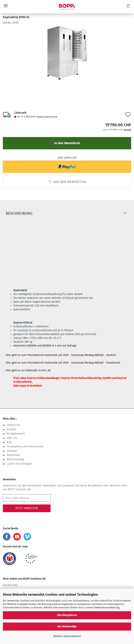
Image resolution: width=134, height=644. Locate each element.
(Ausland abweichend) (47, 117)
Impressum (13, 425)
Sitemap (12, 451)
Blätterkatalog (15, 459)
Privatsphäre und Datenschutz (25, 446)
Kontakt (11, 429)
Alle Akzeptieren (67, 615)
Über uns (12, 438)
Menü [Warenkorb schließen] (6, 6)
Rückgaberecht (16, 434)
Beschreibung (19, 213)
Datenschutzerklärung (107, 607)
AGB (9, 442)
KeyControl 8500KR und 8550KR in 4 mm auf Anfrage (45, 346)
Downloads (13, 455)
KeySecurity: (25, 587)
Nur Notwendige (67, 626)
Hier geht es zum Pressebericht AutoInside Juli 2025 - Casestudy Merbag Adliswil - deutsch (61, 355)
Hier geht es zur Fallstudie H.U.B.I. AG (28, 370)
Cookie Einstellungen (19, 464)
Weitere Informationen (67, 636)
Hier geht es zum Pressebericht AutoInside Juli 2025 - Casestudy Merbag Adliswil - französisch (63, 363)
